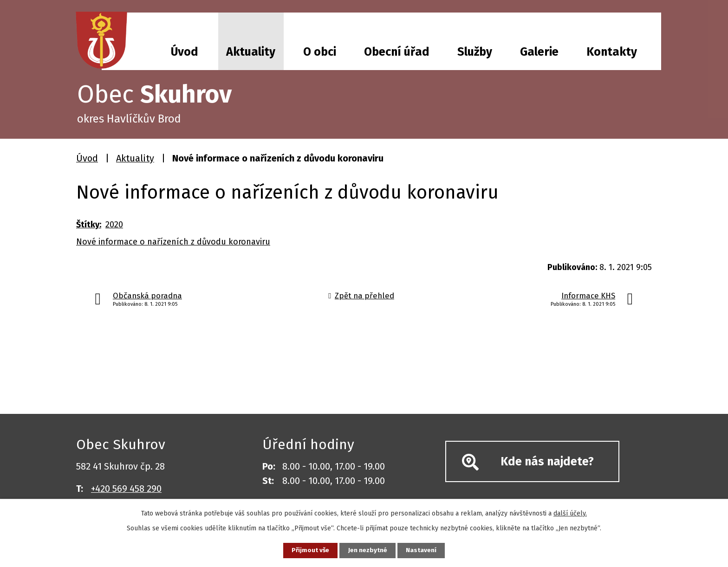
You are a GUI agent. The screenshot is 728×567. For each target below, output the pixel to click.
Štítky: (89, 225)
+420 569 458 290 (126, 489)
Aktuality (251, 52)
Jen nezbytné (368, 550)
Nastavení (424, 550)
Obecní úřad (397, 52)
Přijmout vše (308, 550)
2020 (114, 225)
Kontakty (612, 52)
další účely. (570, 512)
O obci (320, 52)
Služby (475, 52)
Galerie (539, 52)
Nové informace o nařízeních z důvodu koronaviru (173, 242)
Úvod (185, 52)
